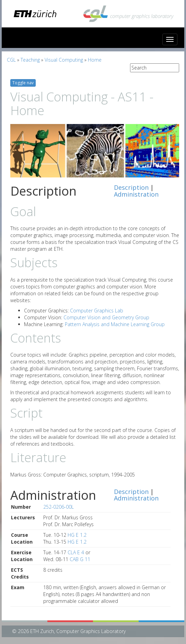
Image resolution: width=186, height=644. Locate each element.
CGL (11, 60)
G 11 (85, 559)
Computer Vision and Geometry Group (106, 317)
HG (71, 535)
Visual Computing (64, 60)
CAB (74, 559)
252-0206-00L (59, 507)
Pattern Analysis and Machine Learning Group (115, 324)
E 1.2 (81, 535)
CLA (72, 552)
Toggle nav (23, 83)
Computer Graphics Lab (97, 311)
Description (131, 187)
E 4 (81, 552)
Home (95, 60)
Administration (136, 194)
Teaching (30, 60)
